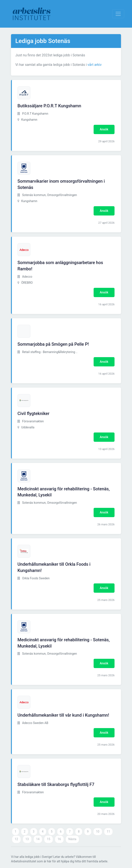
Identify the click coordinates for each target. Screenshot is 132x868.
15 (49, 839)
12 (16, 839)
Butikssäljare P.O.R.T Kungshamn (49, 106)
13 (27, 839)
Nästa (72, 839)
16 (59, 839)
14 (38, 839)
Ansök (104, 129)
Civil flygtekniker (33, 413)
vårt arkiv (95, 65)
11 (108, 832)
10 (98, 832)
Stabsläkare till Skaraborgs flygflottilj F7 (56, 784)
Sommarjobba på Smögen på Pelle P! (53, 344)
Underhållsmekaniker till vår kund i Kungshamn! (63, 715)
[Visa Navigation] (118, 14)
